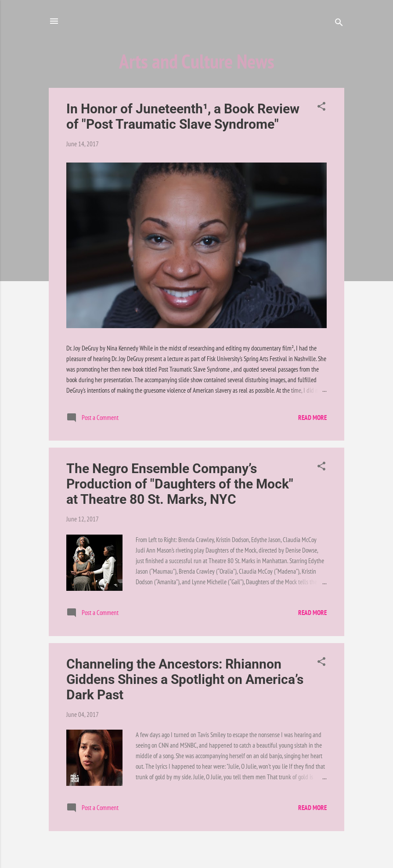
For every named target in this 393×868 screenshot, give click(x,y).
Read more (312, 418)
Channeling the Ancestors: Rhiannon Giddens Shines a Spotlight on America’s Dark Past (185, 679)
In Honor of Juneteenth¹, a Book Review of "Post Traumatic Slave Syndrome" (183, 116)
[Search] (339, 24)
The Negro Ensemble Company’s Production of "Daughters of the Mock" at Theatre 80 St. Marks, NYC (180, 484)
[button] (321, 108)
